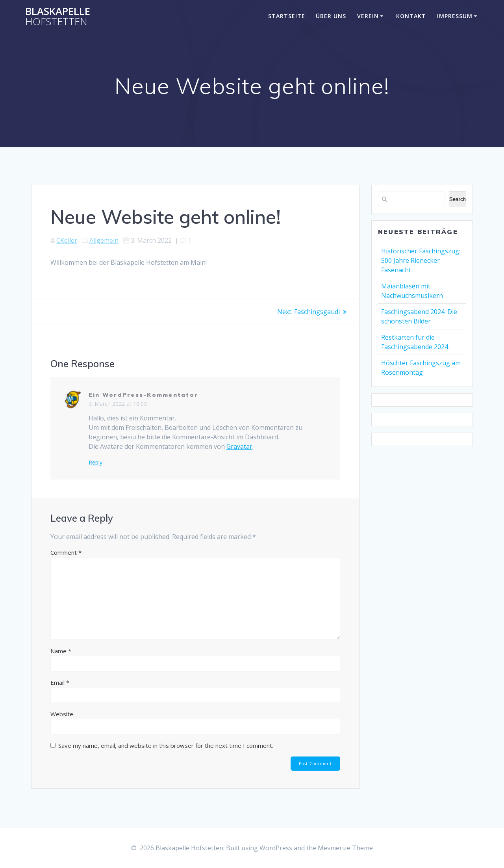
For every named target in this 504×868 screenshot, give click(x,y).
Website (62, 714)
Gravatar (239, 446)
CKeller (67, 240)
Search (458, 199)
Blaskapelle (58, 16)
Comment (66, 552)
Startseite (287, 16)
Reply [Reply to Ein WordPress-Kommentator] (95, 462)
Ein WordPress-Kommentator (143, 394)
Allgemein (104, 240)
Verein (368, 16)
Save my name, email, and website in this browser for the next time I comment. (166, 745)
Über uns (331, 16)
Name (61, 651)
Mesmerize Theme (345, 848)
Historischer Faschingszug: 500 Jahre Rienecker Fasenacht (421, 260)
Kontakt (411, 16)
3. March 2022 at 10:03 (118, 403)
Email (60, 682)
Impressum (455, 16)
